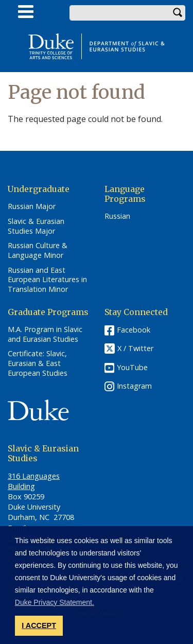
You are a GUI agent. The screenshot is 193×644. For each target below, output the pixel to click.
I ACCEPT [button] (39, 625)
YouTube (132, 367)
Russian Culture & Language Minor (38, 250)
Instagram (134, 386)
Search (178, 13)
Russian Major (32, 206)
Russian (117, 216)
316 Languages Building (34, 481)
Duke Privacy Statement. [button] (55, 602)
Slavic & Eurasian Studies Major (36, 226)
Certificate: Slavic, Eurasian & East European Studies (38, 363)
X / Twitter (135, 348)
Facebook (134, 330)
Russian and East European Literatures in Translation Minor (47, 280)
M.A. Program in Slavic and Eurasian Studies (45, 334)
